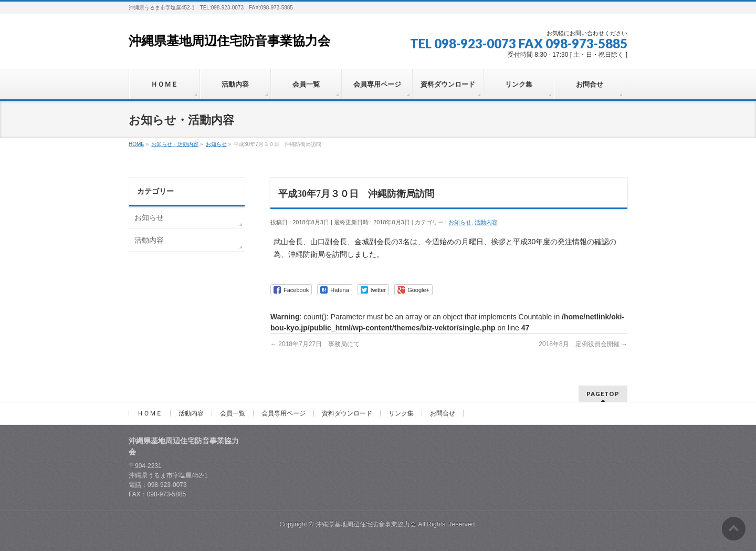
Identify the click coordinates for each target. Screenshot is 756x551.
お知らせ (460, 222)
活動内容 (486, 222)
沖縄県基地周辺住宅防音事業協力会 (229, 41)
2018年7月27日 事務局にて (315, 344)
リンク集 (401, 413)
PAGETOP (603, 394)
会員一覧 (233, 413)
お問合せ (443, 413)
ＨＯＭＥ (150, 413)
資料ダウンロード (347, 413)
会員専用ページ (283, 413)
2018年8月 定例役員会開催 (583, 344)
